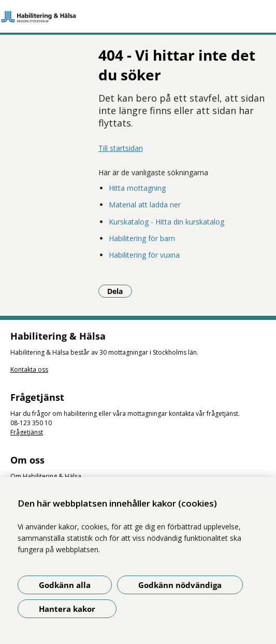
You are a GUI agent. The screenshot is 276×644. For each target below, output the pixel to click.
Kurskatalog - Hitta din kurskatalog (166, 222)
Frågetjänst (27, 432)
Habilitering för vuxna (144, 255)
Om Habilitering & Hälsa (46, 476)
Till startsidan (121, 148)
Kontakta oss (29, 369)
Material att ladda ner (145, 205)
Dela (120, 291)
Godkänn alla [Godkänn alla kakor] (65, 585)
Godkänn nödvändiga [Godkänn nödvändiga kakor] (180, 585)
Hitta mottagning (137, 188)
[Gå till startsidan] (138, 17)
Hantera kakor (67, 609)
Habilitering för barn (142, 238)
